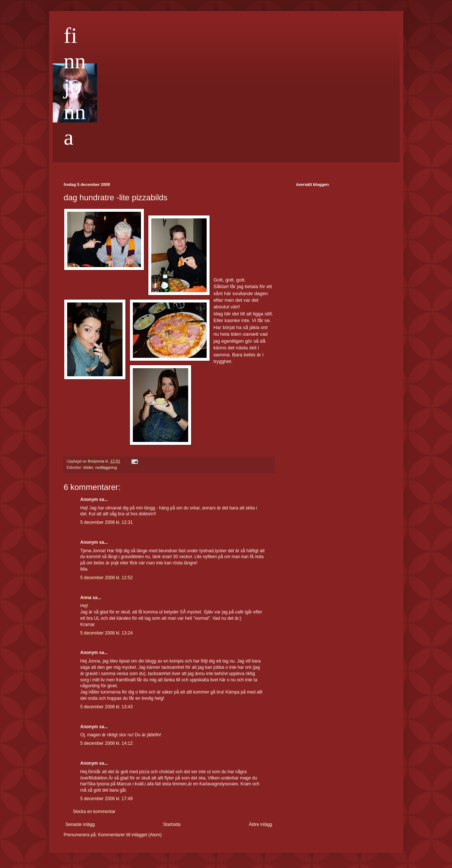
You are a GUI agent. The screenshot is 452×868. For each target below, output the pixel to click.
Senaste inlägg (80, 824)
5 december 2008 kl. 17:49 (107, 799)
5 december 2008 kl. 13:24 (107, 633)
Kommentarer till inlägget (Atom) (130, 835)
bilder (88, 467)
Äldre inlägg (260, 824)
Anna (86, 598)
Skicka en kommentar (94, 812)
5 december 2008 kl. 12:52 (107, 578)
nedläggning (106, 467)
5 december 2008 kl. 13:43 (107, 707)
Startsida (172, 824)
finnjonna (75, 86)
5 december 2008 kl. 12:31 (107, 522)
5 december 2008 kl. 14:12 (107, 743)
